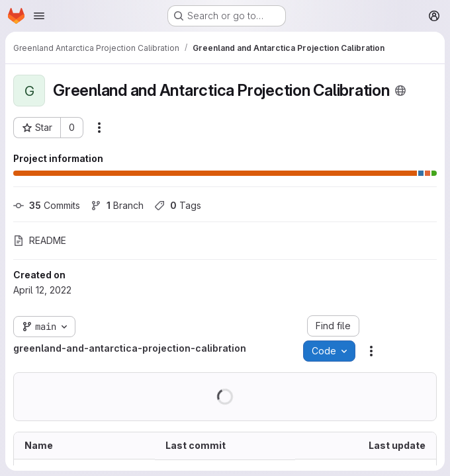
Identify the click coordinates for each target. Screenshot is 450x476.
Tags (178, 205)
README (40, 240)
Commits (47, 205)
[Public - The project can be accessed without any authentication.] (400, 91)
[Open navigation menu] (39, 16)
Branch (117, 205)
